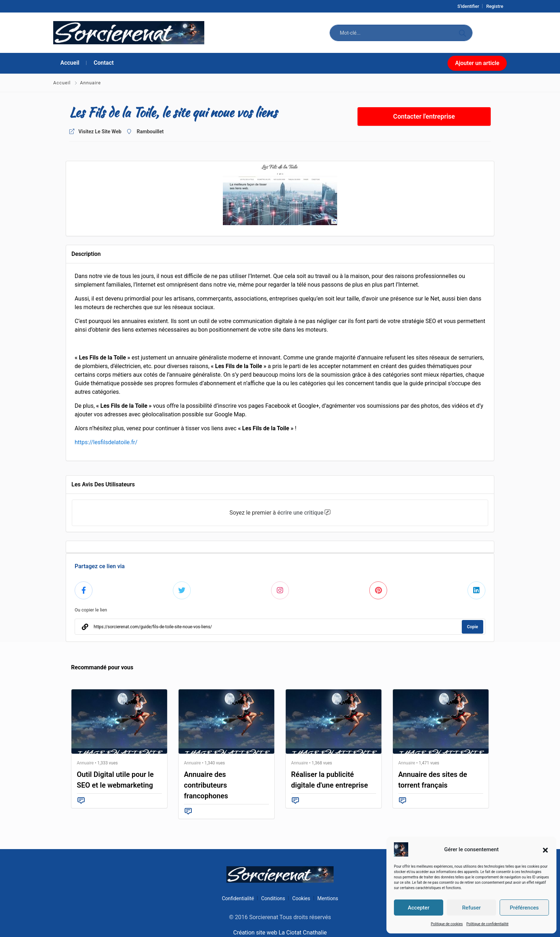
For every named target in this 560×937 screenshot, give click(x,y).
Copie (473, 627)
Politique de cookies (447, 924)
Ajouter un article (477, 63)
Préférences (524, 908)
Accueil (63, 83)
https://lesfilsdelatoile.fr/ (106, 442)
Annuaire (91, 83)
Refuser (471, 908)
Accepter (419, 908)
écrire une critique (300, 513)
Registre (495, 6)
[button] (545, 849)
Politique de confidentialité (487, 924)
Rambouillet (150, 132)
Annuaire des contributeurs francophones (206, 785)
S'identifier (468, 6)
